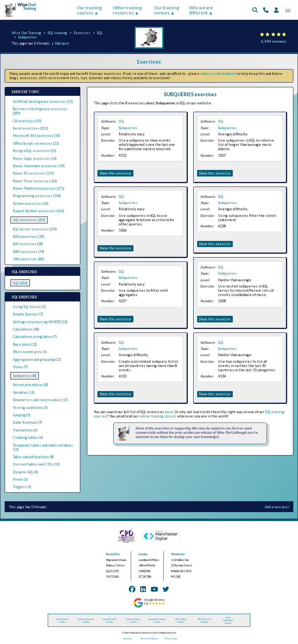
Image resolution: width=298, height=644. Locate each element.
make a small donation (218, 74)
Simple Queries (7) (28, 314)
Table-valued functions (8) (33, 457)
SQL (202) (20, 283)
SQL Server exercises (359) (35, 229)
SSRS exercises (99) (29, 252)
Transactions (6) (25, 430)
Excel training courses (62, 620)
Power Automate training (86, 620)
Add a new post (277, 507)
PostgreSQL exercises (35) (35, 151)
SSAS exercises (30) (29, 236)
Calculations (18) (26, 329)
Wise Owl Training (26, 33)
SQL (100, 33)
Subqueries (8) (25, 376)
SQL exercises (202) (29, 220)
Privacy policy (171, 638)
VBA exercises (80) (29, 259)
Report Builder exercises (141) (38, 211)
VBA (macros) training (204, 620)
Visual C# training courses (228, 620)
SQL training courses (181, 620)
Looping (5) (22, 415)
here (169, 412)
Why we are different (201, 10)
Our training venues (166, 10)
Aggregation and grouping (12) (37, 359)
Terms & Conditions (149, 638)
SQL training (57, 33)
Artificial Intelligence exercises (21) (43, 101)
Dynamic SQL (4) (25, 472)
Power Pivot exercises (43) (35, 181)
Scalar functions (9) (28, 422)
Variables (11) (24, 392)
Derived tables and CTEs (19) (36, 464)
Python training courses (133, 620)
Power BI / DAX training (110, 620)
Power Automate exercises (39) (39, 166)
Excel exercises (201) (30, 128)
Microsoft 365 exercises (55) (36, 136)
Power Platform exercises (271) (39, 188)
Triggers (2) (22, 487)
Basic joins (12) (25, 344)
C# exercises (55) (27, 121)
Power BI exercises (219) (33, 173)
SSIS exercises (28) (28, 244)
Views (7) (20, 367)
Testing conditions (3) (30, 408)
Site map (127, 638)
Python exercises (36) (31, 203)
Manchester (178, 554)
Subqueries (28, 37)
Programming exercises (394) (37, 196)
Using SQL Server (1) (29, 307)
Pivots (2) (20, 479)
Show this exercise (115, 173)
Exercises (82, 33)
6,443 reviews (274, 41)
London (143, 554)
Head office (113, 554)
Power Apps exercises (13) (35, 158)
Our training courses (89, 10)
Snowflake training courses (157, 620)
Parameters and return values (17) (41, 400)
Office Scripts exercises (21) (36, 143)
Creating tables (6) (28, 437)
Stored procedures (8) (30, 385)
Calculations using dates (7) (35, 337)
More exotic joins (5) (30, 352)
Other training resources (127, 10)
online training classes (158, 416)
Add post (62, 43)
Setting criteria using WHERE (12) (40, 322)
